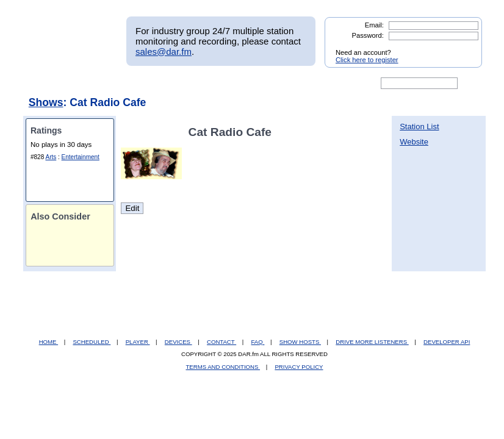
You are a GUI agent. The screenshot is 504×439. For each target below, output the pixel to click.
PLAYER (138, 342)
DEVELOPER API (447, 342)
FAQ (258, 342)
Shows (46, 102)
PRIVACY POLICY (299, 367)
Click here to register (367, 60)
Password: (368, 35)
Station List (419, 127)
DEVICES (178, 342)
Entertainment (81, 157)
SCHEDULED (92, 342)
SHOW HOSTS (300, 342)
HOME (49, 342)
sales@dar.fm (164, 52)
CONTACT (221, 342)
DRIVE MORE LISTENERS (372, 342)
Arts (51, 157)
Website (414, 142)
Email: (374, 25)
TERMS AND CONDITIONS (223, 367)
